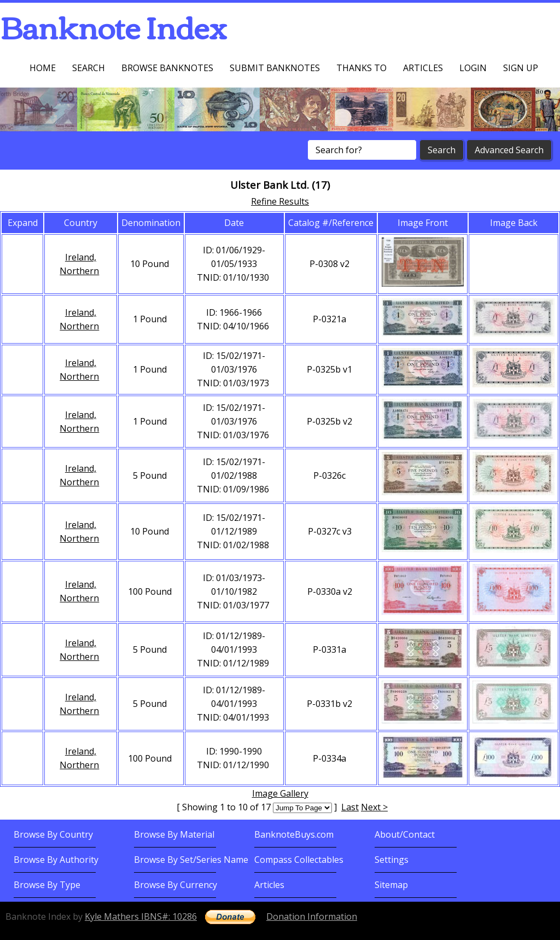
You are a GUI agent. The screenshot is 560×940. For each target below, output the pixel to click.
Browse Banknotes (167, 68)
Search (89, 68)
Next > (374, 807)
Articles (423, 68)
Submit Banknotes (275, 68)
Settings (392, 860)
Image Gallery (280, 793)
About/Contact (405, 834)
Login (473, 68)
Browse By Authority (56, 860)
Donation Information (312, 916)
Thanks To (361, 68)
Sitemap (391, 885)
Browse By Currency (176, 885)
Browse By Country (53, 834)
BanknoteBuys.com (294, 834)
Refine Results (280, 201)
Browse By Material (174, 834)
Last (350, 807)
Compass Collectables (299, 860)
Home (43, 68)
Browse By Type (47, 885)
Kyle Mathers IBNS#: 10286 (141, 916)
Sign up (521, 68)
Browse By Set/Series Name (191, 860)
